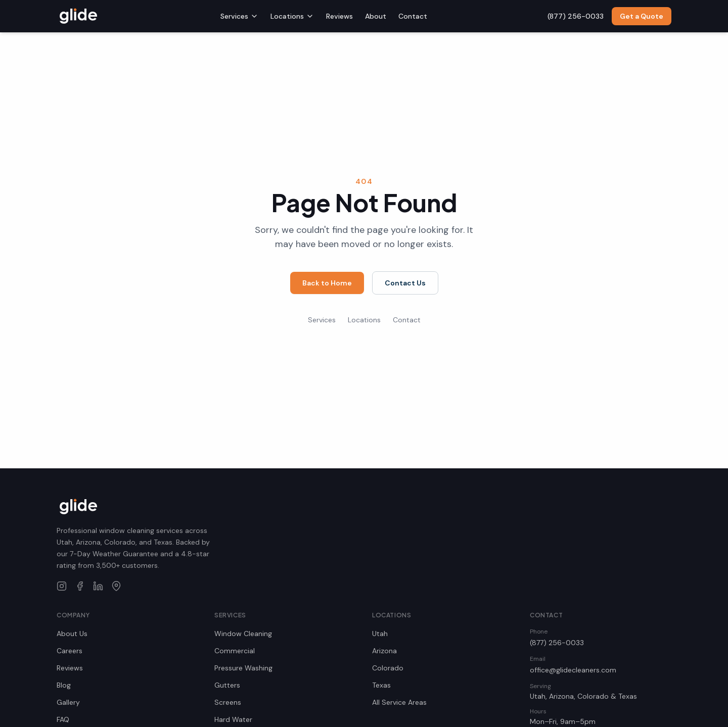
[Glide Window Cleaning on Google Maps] (116, 586)
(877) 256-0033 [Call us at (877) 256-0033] (576, 16)
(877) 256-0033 (557, 643)
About (376, 16)
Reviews (339, 16)
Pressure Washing (243, 668)
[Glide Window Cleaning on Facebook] (80, 586)
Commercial (235, 651)
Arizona (384, 651)
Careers (70, 651)
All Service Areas (399, 702)
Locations (292, 16)
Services (239, 16)
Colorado (388, 668)
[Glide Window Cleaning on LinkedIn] (98, 586)
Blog (64, 685)
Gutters (227, 685)
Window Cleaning (243, 634)
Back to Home (327, 283)
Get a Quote (642, 16)
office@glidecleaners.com (573, 670)
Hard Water (233, 719)
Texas (381, 685)
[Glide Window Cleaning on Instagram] (62, 586)
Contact (413, 16)
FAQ (63, 719)
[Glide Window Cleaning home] (78, 16)
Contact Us (405, 283)
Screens (228, 702)
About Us (72, 634)
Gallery (68, 702)
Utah (380, 634)
